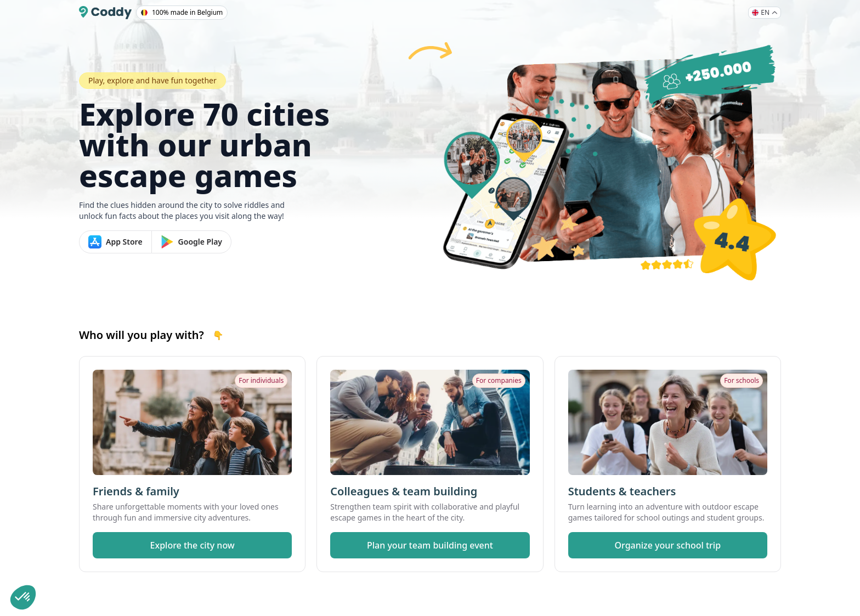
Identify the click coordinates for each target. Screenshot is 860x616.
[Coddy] (105, 13)
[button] (23, 597)
